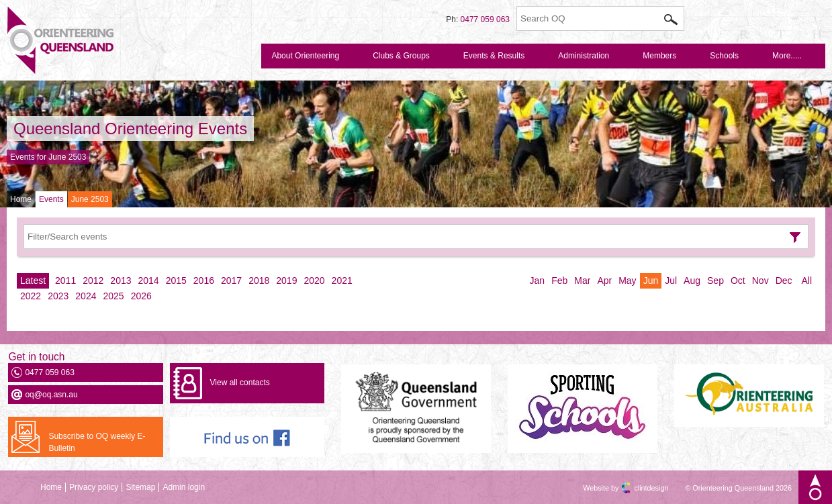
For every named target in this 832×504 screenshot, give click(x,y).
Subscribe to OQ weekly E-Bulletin (97, 442)
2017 (231, 281)
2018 (259, 281)
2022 (31, 296)
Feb (559, 281)
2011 (65, 281)
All (806, 281)
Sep (715, 281)
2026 (141, 296)
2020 (314, 281)
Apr (604, 281)
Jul (671, 281)
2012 (93, 281)
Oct (738, 281)
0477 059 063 (485, 19)
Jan (538, 281)
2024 (86, 296)
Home (21, 199)
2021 (342, 281)
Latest (33, 281)
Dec (784, 281)
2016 (204, 281)
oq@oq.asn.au (51, 395)
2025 (113, 296)
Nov (760, 281)
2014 (149, 281)
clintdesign (639, 488)
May (627, 281)
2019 (286, 281)
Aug (692, 281)
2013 (121, 281)
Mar (582, 281)
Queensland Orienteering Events (130, 129)
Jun (651, 281)
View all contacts (240, 383)
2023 (58, 296)
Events (51, 199)
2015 (176, 281)
